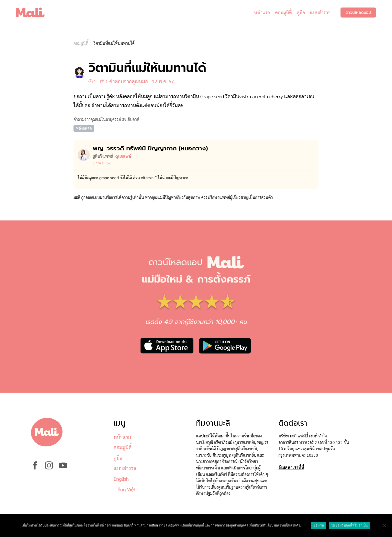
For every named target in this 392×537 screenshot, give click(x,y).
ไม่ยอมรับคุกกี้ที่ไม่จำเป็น (349, 525)
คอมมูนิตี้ (283, 12)
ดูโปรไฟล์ (123, 156)
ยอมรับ (319, 525)
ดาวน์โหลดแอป (358, 13)
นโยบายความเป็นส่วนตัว (283, 525)
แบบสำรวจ (320, 12)
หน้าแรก (262, 12)
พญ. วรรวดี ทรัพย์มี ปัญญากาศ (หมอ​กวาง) (150, 148)
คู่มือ (301, 12)
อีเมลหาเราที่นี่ (291, 467)
